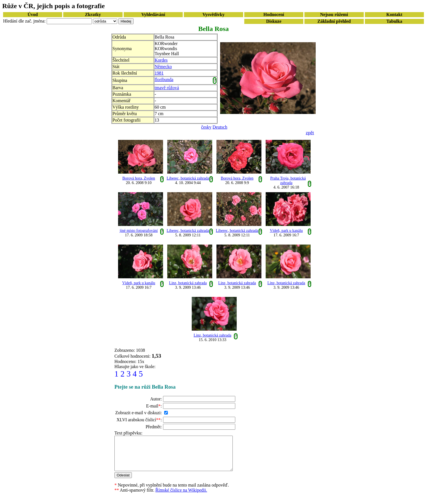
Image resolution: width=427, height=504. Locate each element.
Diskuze (274, 21)
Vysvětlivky (213, 14)
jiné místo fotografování (139, 231)
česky (206, 127)
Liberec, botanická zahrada (188, 178)
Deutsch (220, 127)
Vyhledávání (153, 14)
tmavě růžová (167, 88)
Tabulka (394, 21)
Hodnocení (274, 14)
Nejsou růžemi (334, 14)
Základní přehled (334, 21)
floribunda (164, 79)
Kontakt (394, 14)
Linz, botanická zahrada (188, 283)
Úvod (33, 14)
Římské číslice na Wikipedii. (181, 497)
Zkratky (93, 14)
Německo (163, 67)
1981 (159, 73)
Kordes (161, 60)
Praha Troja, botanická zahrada (288, 181)
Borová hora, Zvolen (139, 178)
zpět (310, 133)
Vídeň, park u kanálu (286, 231)
